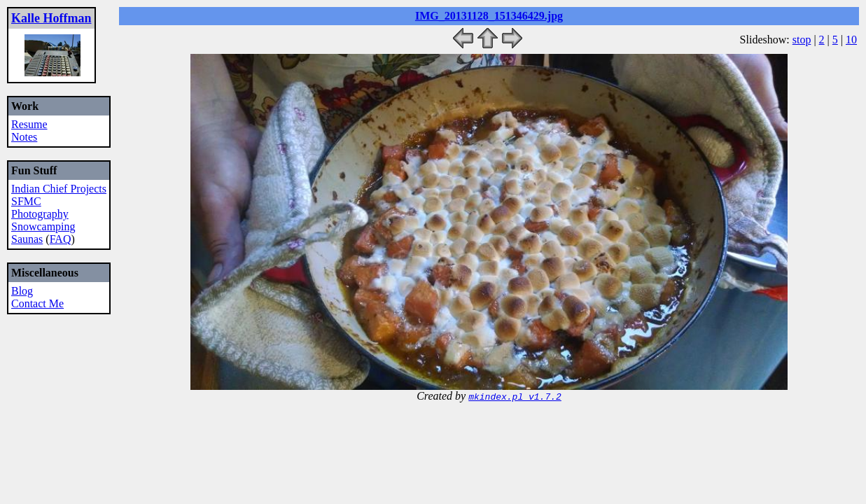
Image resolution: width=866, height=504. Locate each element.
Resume (29, 124)
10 (851, 40)
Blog (22, 291)
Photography (40, 214)
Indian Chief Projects (59, 189)
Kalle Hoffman (51, 18)
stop (802, 40)
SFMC (26, 201)
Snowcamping (43, 226)
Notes (24, 137)
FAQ (61, 239)
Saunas (27, 239)
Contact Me (37, 303)
